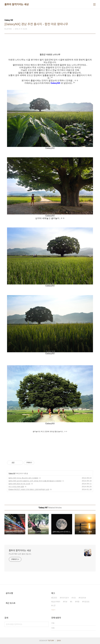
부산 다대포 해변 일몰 (16, 487)
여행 (78, 602)
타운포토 (86, 602)
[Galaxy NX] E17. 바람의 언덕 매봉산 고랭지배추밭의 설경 (29, 489)
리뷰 (66, 602)
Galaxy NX (12, 473)
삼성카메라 (56, 602)
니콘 (54, 606)
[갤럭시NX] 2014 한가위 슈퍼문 (19, 484)
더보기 (53, 610)
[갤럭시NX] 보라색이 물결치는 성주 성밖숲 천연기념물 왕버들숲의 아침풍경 (35, 481)
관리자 (59, 641)
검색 (46, 624)
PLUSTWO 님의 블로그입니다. (20, 554)
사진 (74, 598)
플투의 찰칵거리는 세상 (17, 4)
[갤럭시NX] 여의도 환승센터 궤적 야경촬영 (23, 478)
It (72, 602)
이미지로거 (65, 598)
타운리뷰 (83, 598)
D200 (55, 598)
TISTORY (51, 641)
